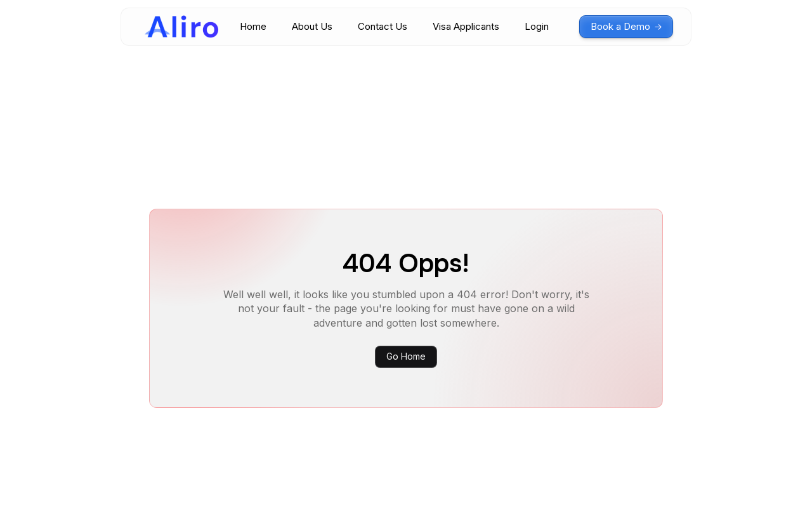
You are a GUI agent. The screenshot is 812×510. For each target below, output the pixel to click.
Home (253, 27)
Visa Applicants (466, 27)
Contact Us (383, 27)
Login (537, 27)
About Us (312, 27)
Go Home (406, 356)
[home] (181, 27)
